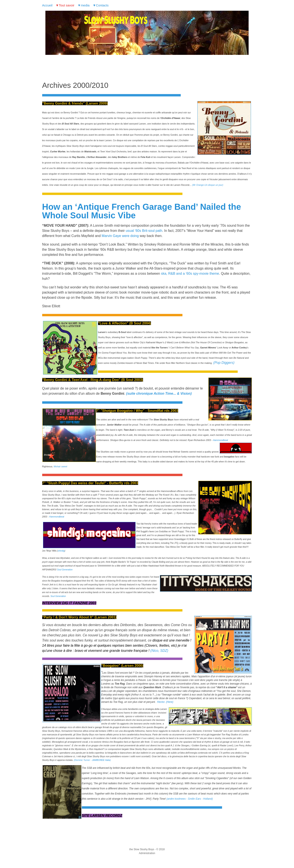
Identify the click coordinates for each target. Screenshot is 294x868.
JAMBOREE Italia (101, 760)
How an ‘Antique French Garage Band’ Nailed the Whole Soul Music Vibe (142, 211)
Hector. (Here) (165, 702)
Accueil (47, 5)
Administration (147, 853)
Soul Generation (65, 570)
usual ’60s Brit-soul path (144, 231)
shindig (61, 551)
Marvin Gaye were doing (120, 236)
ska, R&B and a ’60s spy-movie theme (190, 274)
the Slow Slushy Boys (142, 849)
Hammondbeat (221, 440)
